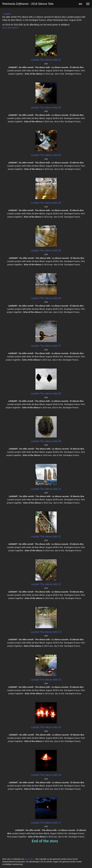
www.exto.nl (30, 859)
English (80, 4)
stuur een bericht (10, 28)
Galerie (6, 14)
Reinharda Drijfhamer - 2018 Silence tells (28, 4)
